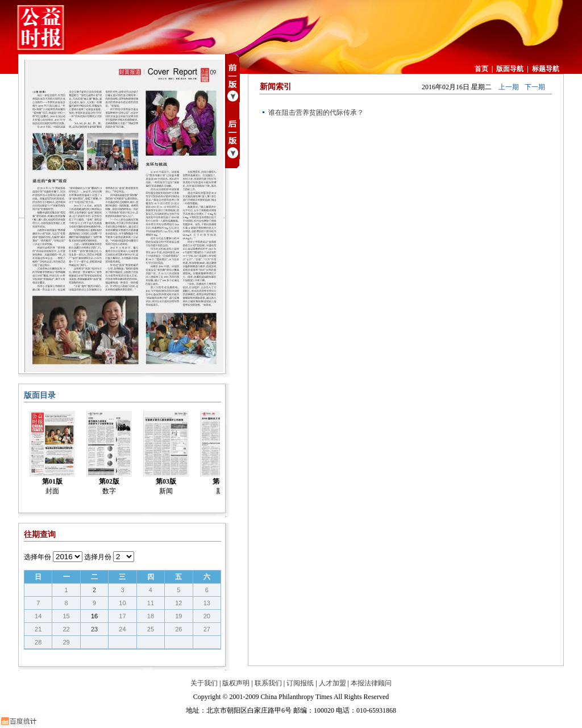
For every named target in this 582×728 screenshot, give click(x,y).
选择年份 (38, 557)
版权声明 (236, 683)
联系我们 (268, 683)
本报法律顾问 (371, 683)
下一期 (535, 87)
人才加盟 (332, 683)
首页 (481, 69)
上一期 (509, 87)
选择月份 (98, 557)
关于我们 (204, 683)
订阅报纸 (300, 683)
